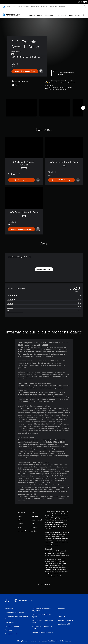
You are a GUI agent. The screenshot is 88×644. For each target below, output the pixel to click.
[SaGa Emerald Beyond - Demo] (21, 106)
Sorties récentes (35, 13)
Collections (49, 13)
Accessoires (34, 6)
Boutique (53, 6)
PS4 (19, 6)
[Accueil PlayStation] (4, 6)
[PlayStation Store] (12, 13)
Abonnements (75, 13)
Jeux (9, 6)
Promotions (61, 13)
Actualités (44, 6)
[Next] (83, 106)
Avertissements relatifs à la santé (55, 549)
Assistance (62, 6)
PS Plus (26, 6)
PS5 (14, 6)
